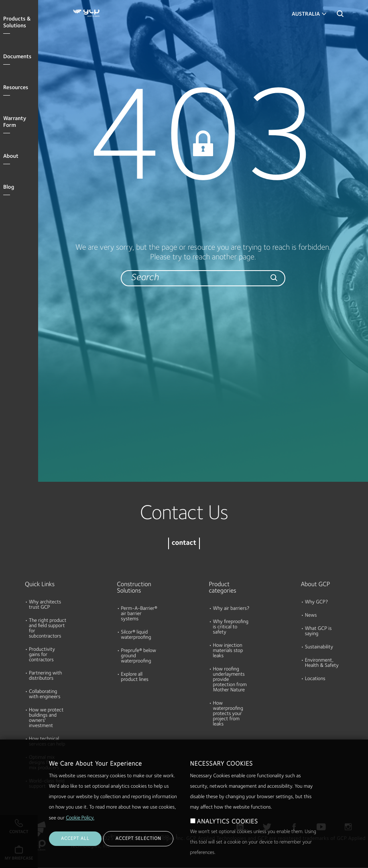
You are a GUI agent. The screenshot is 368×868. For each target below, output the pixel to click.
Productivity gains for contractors (42, 655)
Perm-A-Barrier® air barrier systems (139, 614)
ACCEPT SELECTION (138, 839)
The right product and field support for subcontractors (48, 629)
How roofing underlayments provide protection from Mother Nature (230, 680)
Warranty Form (15, 122)
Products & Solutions (17, 23)
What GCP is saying (318, 632)
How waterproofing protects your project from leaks (228, 714)
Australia (306, 14)
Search (340, 16)
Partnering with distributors (45, 676)
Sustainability (319, 647)
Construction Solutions (134, 588)
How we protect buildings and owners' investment (46, 718)
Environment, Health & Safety (322, 663)
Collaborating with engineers (45, 695)
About (11, 157)
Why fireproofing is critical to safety (231, 627)
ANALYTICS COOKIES (228, 822)
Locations (315, 679)
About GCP (316, 585)
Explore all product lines (135, 677)
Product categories (223, 588)
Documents (17, 57)
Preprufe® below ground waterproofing (138, 656)
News (311, 616)
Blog (9, 187)
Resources (16, 88)
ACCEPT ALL (75, 839)
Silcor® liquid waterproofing (136, 635)
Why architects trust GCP (45, 605)
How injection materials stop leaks (228, 651)
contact (184, 543)
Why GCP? (316, 602)
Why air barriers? (231, 609)
